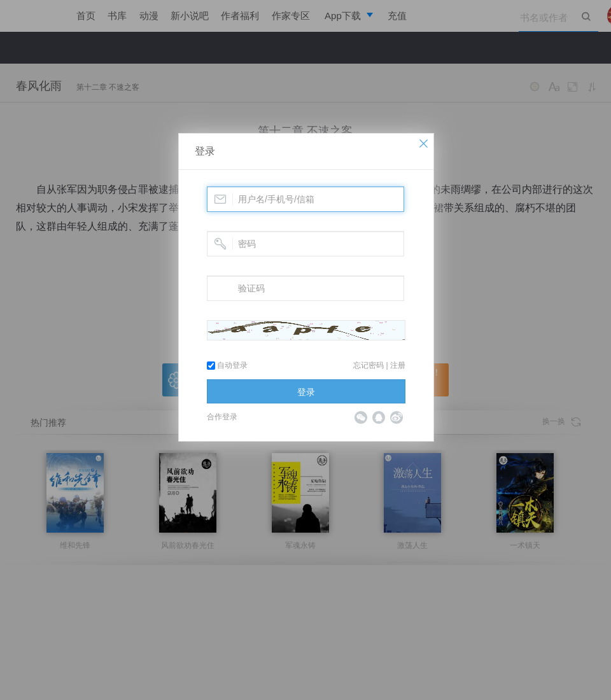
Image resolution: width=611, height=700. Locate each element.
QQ (379, 417)
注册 (398, 365)
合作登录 (222, 417)
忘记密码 (369, 365)
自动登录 (227, 365)
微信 (361, 417)
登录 (205, 151)
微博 (397, 417)
